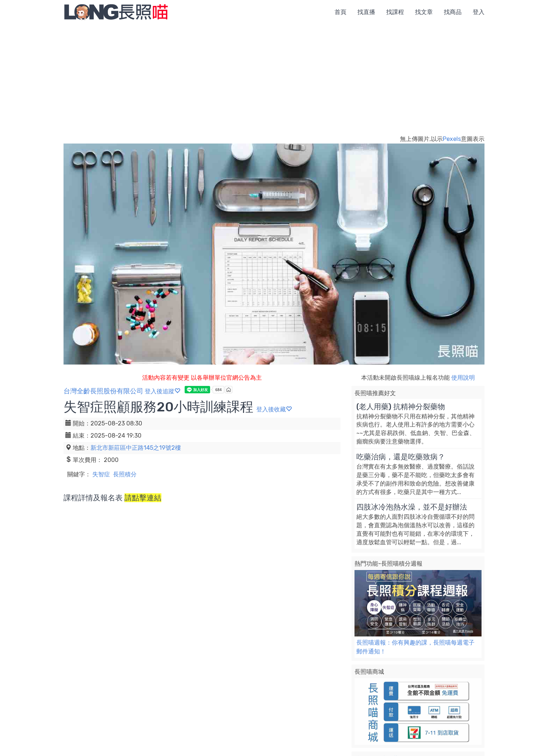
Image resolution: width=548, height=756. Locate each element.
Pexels (452, 139)
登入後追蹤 (162, 391)
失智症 (101, 474)
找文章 (424, 12)
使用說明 (463, 378)
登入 (479, 12)
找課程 (395, 12)
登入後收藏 (274, 409)
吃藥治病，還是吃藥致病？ (401, 457)
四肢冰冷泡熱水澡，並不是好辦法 (412, 507)
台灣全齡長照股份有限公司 (103, 391)
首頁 (340, 12)
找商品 (453, 12)
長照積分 (125, 474)
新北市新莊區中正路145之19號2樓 (136, 448)
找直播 (366, 12)
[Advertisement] (274, 79)
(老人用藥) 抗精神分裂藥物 (401, 407)
